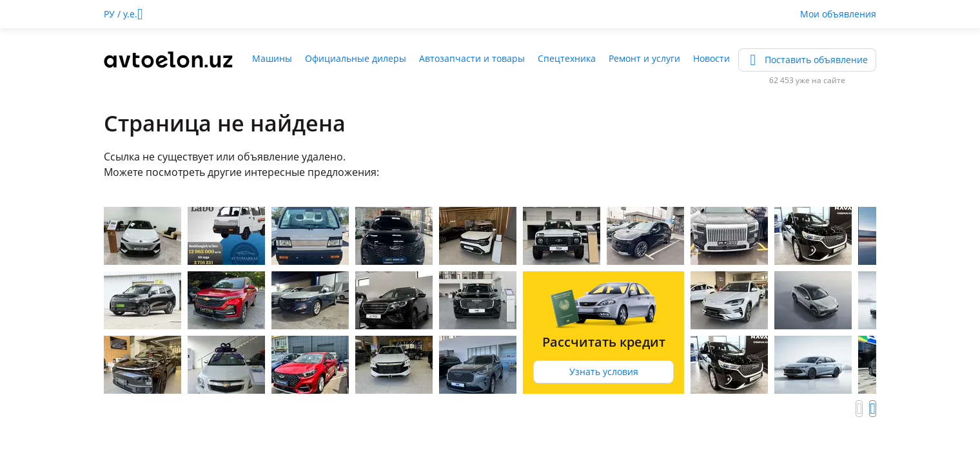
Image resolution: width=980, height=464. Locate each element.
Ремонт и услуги (644, 58)
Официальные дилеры (356, 58)
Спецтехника (567, 58)
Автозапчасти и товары (472, 58)
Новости (711, 58)
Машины (272, 58)
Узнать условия (604, 372)
